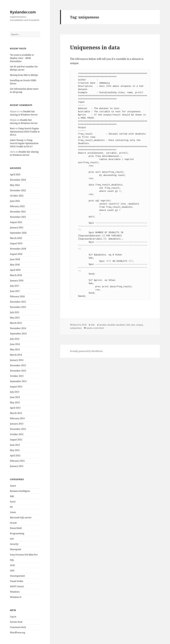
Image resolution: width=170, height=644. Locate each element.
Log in (13, 617)
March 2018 (16, 275)
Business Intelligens (20, 491)
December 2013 (18, 365)
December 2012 (18, 429)
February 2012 (17, 461)
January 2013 (17, 424)
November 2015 (18, 307)
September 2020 (18, 233)
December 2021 (18, 212)
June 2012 (15, 445)
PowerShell (16, 528)
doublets (121, 325)
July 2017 (15, 286)
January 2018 (17, 281)
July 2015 (15, 312)
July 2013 (15, 392)
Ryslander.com (23, 12)
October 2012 (17, 434)
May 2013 (15, 402)
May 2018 (15, 265)
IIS (11, 507)
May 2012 (15, 450)
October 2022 (17, 196)
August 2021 (16, 222)
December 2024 (18, 180)
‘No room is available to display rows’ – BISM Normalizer (22, 58)
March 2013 (16, 413)
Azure (13, 486)
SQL (12, 560)
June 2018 (15, 259)
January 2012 (17, 466)
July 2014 (15, 339)
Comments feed (18, 627)
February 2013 (17, 418)
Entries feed (16, 622)
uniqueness (76, 328)
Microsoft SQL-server (21, 518)
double (103, 325)
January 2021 (17, 227)
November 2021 (18, 217)
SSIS (12, 571)
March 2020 (16, 238)
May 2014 (15, 349)
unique (139, 325)
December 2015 (18, 302)
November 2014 (18, 328)
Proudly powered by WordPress (86, 351)
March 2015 (16, 323)
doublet (111, 325)
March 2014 (16, 355)
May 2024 (15, 185)
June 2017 (15, 291)
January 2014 (17, 360)
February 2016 (17, 296)
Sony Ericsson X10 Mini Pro (24, 555)
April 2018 (15, 270)
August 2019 (16, 243)
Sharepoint (16, 549)
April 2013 (15, 408)
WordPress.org (18, 632)
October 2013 (17, 376)
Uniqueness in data (95, 47)
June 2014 (15, 344)
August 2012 (16, 440)
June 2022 (15, 201)
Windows (15, 592)
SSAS (12, 565)
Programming (17, 533)
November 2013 (18, 371)
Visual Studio (17, 581)
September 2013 (18, 381)
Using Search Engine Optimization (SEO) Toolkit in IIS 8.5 (25, 132)
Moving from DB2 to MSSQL (24, 75)
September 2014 (18, 334)
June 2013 (15, 397)
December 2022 (18, 190)
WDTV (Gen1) (17, 586)
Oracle (13, 523)
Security (14, 544)
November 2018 (18, 249)
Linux (13, 512)
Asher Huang (17, 140)
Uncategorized (17, 576)
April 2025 (15, 174)
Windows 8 (16, 597)
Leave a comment (95, 328)
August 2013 (16, 387)
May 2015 (15, 318)
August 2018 (16, 254)
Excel (13, 502)
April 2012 (15, 455)
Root (12, 128)
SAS (12, 539)
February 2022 (17, 206)
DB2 (12, 496)
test (133, 325)
